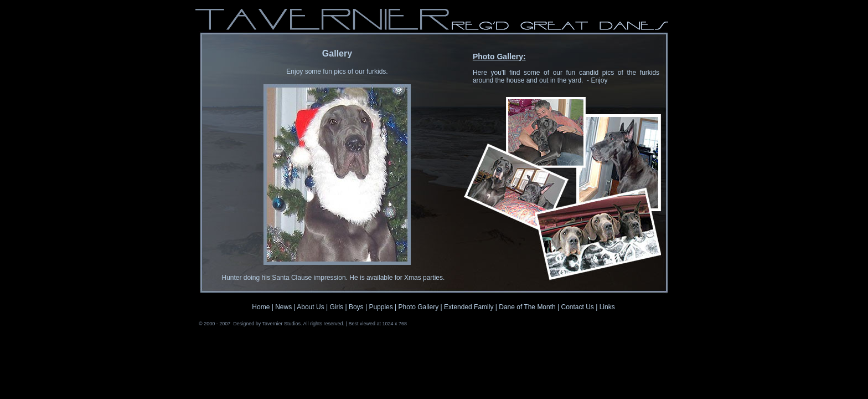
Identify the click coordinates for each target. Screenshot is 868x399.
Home (261, 307)
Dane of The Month (528, 307)
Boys (356, 307)
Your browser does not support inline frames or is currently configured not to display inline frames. (337, 162)
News (283, 307)
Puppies (381, 307)
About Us (310, 307)
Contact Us (578, 307)
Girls (336, 307)
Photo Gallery (419, 307)
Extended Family (469, 307)
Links (606, 307)
